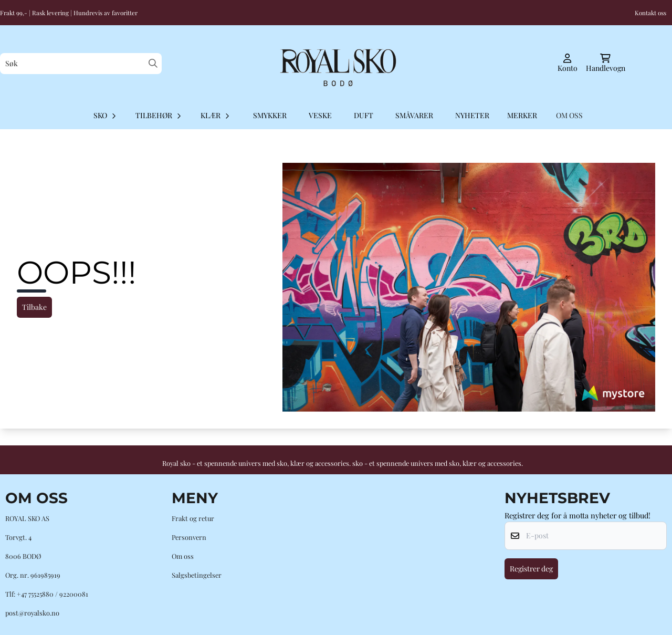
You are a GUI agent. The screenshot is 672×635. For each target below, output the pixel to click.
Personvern (189, 537)
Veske (320, 115)
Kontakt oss (650, 13)
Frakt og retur (193, 518)
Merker (522, 115)
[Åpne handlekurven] (606, 64)
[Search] (153, 63)
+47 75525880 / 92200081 (52, 594)
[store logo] (336, 64)
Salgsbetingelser (197, 575)
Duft (364, 115)
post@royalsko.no (32, 613)
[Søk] (81, 64)
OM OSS (569, 115)
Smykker (270, 115)
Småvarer (414, 115)
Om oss (183, 556)
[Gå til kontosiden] (568, 64)
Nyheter (472, 115)
